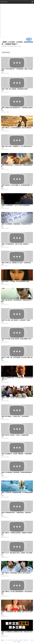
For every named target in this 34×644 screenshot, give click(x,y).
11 (27, 640)
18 (32, 640)
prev (3, 640)
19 (15, 642)
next (19, 642)
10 (24, 640)
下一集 (29, 39)
